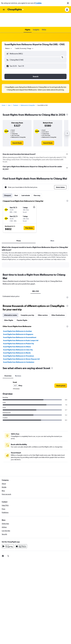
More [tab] (52, 227)
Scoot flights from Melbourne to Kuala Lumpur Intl (21, 327)
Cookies (38, 3)
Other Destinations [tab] (58, 301)
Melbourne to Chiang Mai (28, 91)
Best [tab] (16, 181)
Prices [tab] (19, 227)
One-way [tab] (37, 181)
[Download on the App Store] (21, 532)
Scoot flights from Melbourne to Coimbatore (19, 348)
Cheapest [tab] (7, 181)
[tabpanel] (35, 244)
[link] (17, 129)
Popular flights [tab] (22, 306)
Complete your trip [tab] (27, 301)
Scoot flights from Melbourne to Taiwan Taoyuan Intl (21, 345)
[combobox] (9, 34)
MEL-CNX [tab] (36, 277)
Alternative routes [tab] (11, 301)
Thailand (16, 91)
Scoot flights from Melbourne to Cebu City (18, 336)
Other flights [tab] (9, 306)
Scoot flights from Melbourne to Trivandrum (18, 342)
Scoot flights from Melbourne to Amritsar (18, 317)
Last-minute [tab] (26, 181)
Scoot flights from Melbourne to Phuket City (19, 330)
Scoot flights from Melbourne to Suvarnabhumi (20, 323)
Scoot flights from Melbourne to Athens (17, 333)
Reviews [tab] (18, 362)
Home (4, 91)
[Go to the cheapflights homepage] (16, 10)
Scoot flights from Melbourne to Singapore (18, 320)
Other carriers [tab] (43, 301)
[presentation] (67, 101)
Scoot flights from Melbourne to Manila (17, 339)
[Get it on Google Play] (8, 532)
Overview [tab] (8, 362)
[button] (68, 3)
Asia (9, 91)
